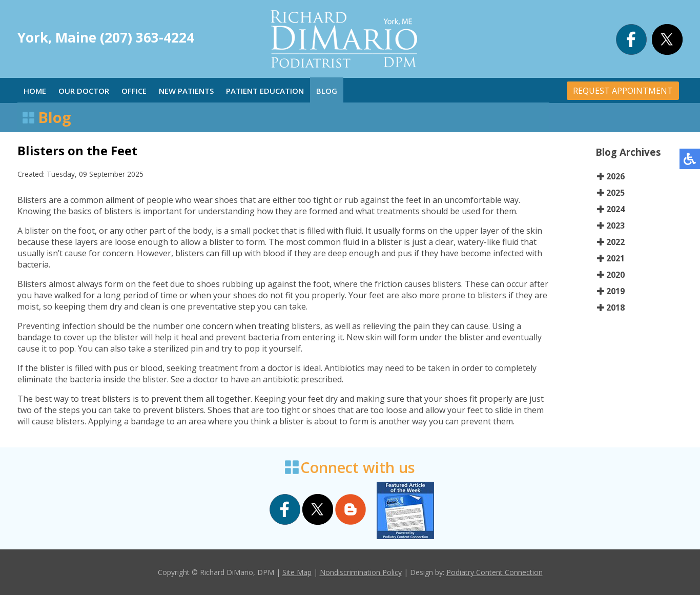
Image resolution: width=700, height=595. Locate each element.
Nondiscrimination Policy (361, 572)
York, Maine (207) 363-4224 (106, 37)
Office (134, 91)
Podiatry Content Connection (495, 572)
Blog (327, 91)
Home (35, 91)
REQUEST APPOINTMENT (623, 91)
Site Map (297, 572)
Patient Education (265, 91)
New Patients (186, 91)
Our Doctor (84, 91)
